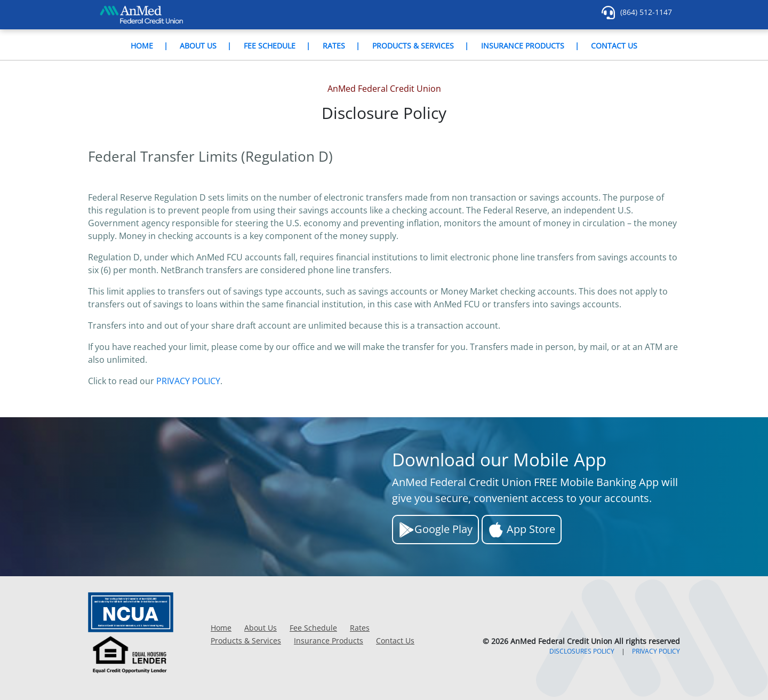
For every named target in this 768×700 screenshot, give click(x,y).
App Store (522, 530)
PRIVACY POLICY (188, 381)
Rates (334, 46)
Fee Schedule (270, 46)
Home (142, 46)
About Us (198, 46)
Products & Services (413, 46)
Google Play (435, 530)
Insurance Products (523, 46)
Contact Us (614, 46)
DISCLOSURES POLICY (582, 651)
